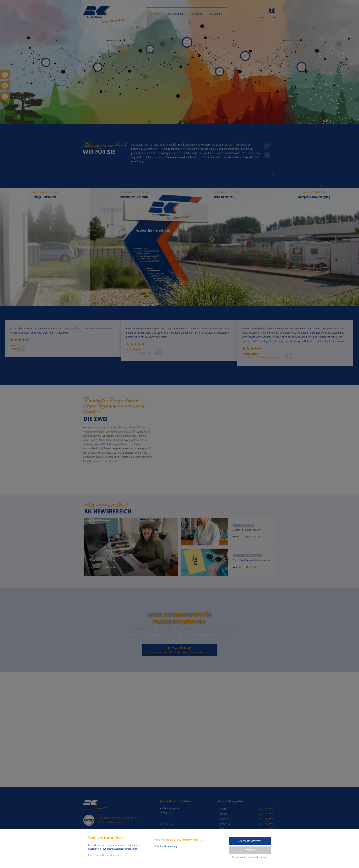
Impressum (117, 855)
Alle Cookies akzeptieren (250, 841)
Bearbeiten (250, 850)
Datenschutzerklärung (99, 855)
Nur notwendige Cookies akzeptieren (250, 857)
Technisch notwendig (167, 846)
